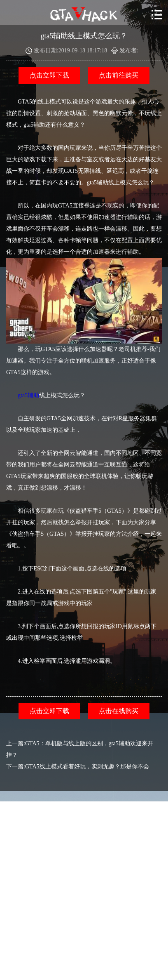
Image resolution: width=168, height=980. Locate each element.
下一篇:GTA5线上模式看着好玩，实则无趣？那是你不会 (78, 767)
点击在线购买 (119, 711)
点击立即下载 (49, 75)
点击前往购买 (119, 75)
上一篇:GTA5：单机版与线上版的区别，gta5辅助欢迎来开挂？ (80, 749)
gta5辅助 (28, 395)
